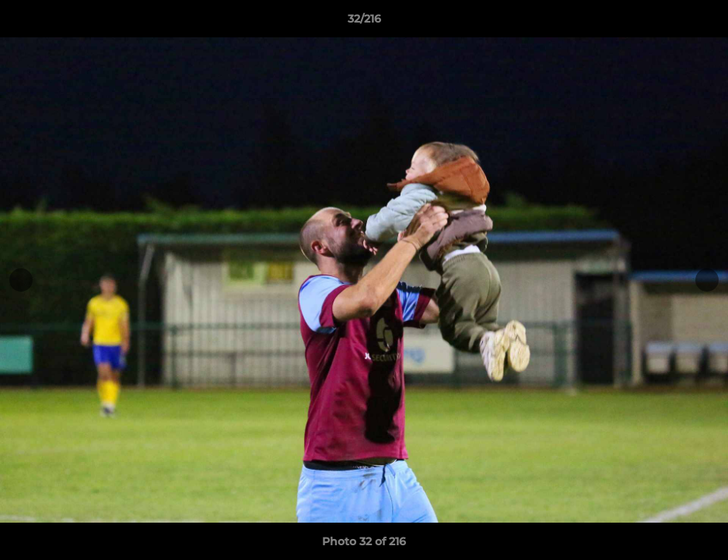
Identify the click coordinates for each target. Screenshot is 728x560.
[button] (700, 23)
